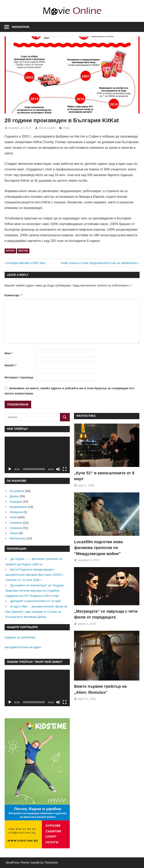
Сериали (16, 528)
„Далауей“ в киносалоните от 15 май (35, 601)
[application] (37, 455)
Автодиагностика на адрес (23, 647)
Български (17, 491)
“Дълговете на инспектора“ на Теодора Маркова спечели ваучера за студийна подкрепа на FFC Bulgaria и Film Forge (35, 591)
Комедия (16, 502)
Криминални (18, 507)
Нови (66, 128)
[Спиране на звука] (58, 469)
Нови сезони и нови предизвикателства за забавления (99, 263)
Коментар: (13, 295)
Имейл (11, 365)
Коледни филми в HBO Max (26, 263)
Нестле (23, 251)
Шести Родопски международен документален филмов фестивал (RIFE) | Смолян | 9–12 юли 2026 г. (34, 575)
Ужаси (14, 533)
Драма (14, 496)
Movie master (47, 128)
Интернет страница (19, 377)
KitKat (10, 251)
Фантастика (18, 538)
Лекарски (16, 512)
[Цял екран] (65, 469)
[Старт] (10, 469)
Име (9, 353)
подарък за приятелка (20, 637)
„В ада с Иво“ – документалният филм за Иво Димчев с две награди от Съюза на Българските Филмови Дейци (36, 612)
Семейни (16, 523)
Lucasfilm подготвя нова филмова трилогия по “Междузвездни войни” (98, 548)
